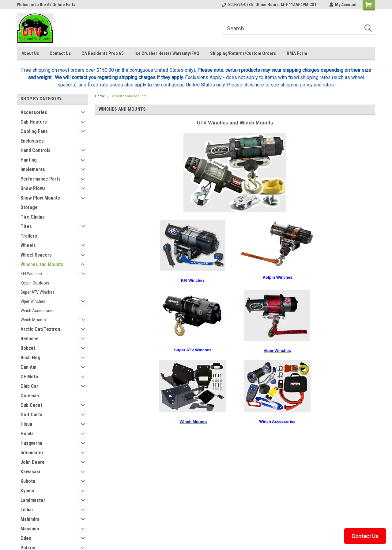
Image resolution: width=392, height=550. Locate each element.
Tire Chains (33, 217)
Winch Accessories (38, 311)
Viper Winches (33, 301)
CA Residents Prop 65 (103, 53)
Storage (29, 207)
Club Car (29, 386)
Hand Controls (36, 150)
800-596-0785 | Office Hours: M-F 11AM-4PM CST (269, 5)
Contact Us (60, 53)
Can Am (28, 367)
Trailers (29, 236)
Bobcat (28, 348)
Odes (26, 538)
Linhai (27, 510)
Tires (26, 226)
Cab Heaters (34, 122)
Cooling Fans (34, 131)
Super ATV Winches (38, 292)
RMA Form (297, 53)
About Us (30, 53)
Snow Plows (33, 188)
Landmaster (33, 500)
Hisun (26, 424)
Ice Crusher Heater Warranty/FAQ (167, 53)
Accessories (34, 112)
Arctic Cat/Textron (40, 329)
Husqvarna (31, 443)
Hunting (29, 160)
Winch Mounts (33, 320)
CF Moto (29, 377)
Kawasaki (30, 472)
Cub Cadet (31, 405)
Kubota (28, 481)
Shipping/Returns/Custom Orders (243, 53)
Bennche (30, 339)
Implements (33, 169)
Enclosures (32, 141)
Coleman (30, 396)
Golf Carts (31, 415)
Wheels (28, 245)
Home (100, 96)
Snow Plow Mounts (40, 198)
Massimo (30, 529)
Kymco (27, 491)
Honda (27, 434)
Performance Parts (41, 179)
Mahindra (30, 519)
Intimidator (32, 453)
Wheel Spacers (36, 255)
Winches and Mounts (42, 264)
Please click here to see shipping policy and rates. (281, 85)
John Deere (33, 462)
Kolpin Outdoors (35, 283)
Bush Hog (30, 358)
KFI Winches (31, 274)
